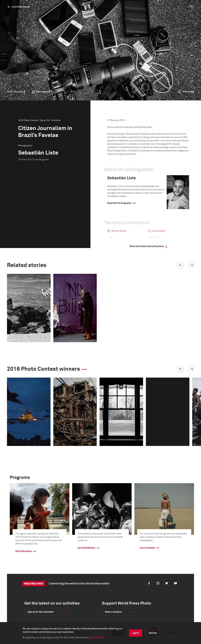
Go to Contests (147, 548)
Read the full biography (119, 203)
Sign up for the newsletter (41, 612)
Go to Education (24, 551)
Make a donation (113, 612)
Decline (153, 633)
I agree (136, 633)
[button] (180, 265)
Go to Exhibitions (86, 548)
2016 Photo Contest (21, 7)
